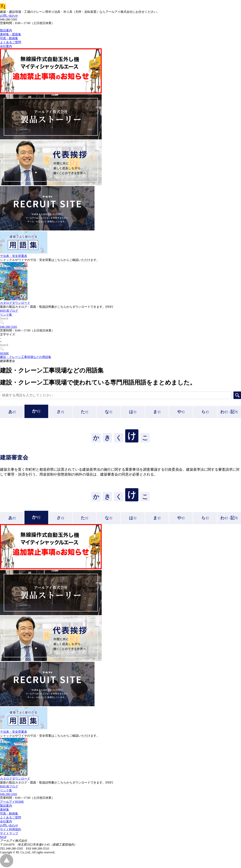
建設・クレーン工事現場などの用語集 (26, 357)
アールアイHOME (12, 802)
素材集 (5, 810)
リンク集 (6, 323)
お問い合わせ (9, 16)
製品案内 (6, 806)
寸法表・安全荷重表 (14, 264)
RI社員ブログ (9, 319)
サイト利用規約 (11, 829)
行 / (229, 412)
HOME (4, 353)
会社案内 (6, 821)
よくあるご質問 (11, 817)
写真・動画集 (9, 814)
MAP (3, 837)
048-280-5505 (9, 327)
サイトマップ (9, 833)
